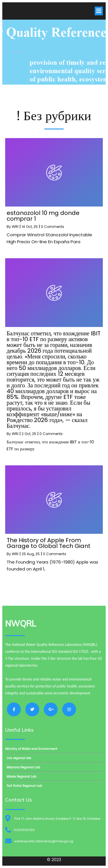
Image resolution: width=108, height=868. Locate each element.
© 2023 (54, 860)
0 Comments (53, 227)
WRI (15, 227)
